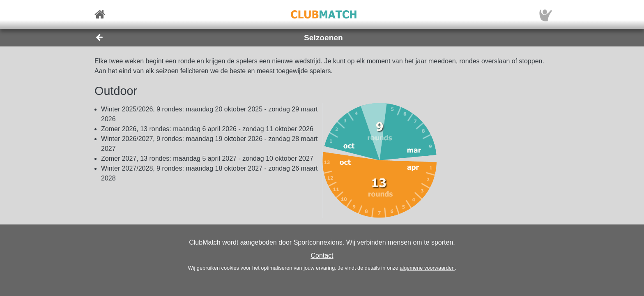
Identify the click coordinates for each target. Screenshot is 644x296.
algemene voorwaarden (427, 268)
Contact (322, 256)
